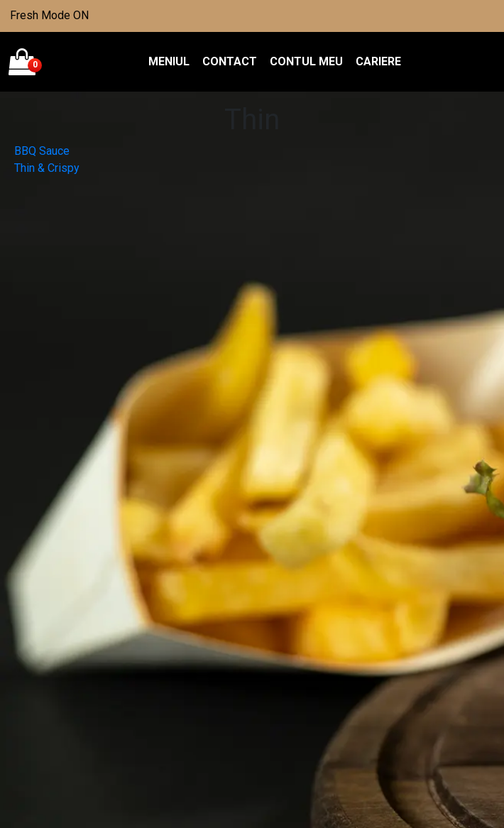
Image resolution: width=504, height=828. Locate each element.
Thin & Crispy (47, 168)
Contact (230, 61)
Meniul (169, 61)
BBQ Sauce (42, 151)
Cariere (378, 61)
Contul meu (306, 61)
